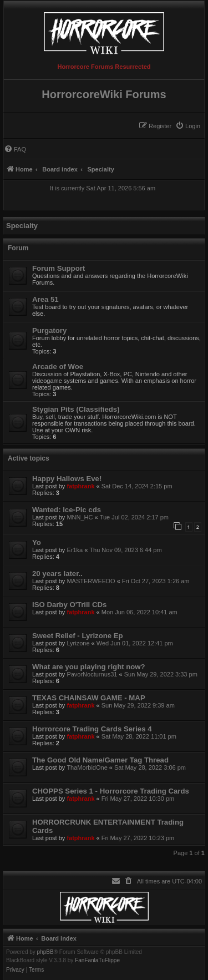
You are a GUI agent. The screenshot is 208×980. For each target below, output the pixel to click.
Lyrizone (78, 643)
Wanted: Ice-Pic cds (67, 510)
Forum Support (59, 268)
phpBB (45, 952)
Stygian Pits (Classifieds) (76, 409)
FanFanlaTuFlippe (97, 961)
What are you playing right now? (89, 667)
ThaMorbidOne (87, 767)
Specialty (22, 226)
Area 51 (45, 299)
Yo (37, 542)
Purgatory (49, 330)
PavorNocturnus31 (92, 674)
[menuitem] (188, 126)
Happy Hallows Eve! (67, 479)
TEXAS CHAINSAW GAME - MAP (89, 698)
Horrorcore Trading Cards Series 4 (92, 729)
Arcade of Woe (58, 367)
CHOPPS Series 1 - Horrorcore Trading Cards (111, 791)
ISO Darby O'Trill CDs (69, 605)
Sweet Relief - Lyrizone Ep (78, 636)
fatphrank (80, 486)
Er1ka (75, 550)
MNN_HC (80, 517)
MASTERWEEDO (91, 581)
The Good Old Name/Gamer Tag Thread (100, 760)
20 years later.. (57, 574)
